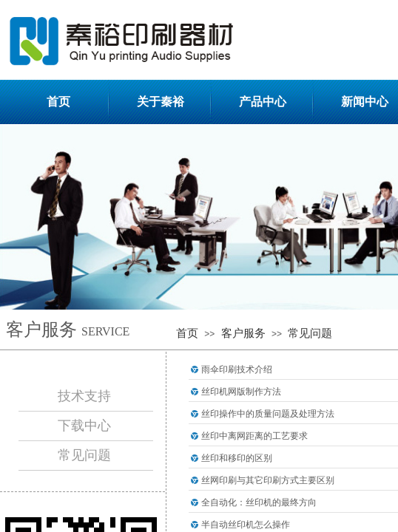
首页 (58, 102)
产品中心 (263, 102)
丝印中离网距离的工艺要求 (254, 436)
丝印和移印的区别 (237, 458)
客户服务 (243, 333)
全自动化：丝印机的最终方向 (259, 502)
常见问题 (310, 333)
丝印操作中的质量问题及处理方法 (268, 414)
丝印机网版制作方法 (241, 392)
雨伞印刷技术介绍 (237, 369)
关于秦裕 (161, 102)
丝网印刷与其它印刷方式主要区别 (268, 480)
